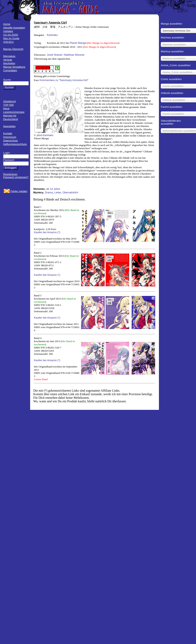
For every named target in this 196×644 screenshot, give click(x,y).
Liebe (58, 192)
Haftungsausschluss (15, 144)
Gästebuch (10, 101)
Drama (49, 192)
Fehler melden (19, 191)
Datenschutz (11, 141)
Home (7, 24)
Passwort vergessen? (16, 177)
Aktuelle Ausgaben (14, 28)
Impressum (10, 137)
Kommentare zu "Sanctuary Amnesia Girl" (64, 80)
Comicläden (10, 70)
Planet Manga (78, 43)
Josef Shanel (54, 55)
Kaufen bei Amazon (45, 232)
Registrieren (10, 174)
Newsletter (9, 126)
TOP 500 (8, 105)
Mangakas (9, 56)
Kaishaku (52, 35)
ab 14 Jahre (53, 189)
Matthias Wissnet (74, 55)
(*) (59, 232)
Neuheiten (9, 63)
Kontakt (8, 133)
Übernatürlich (70, 192)
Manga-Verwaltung (14, 67)
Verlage (8, 60)
